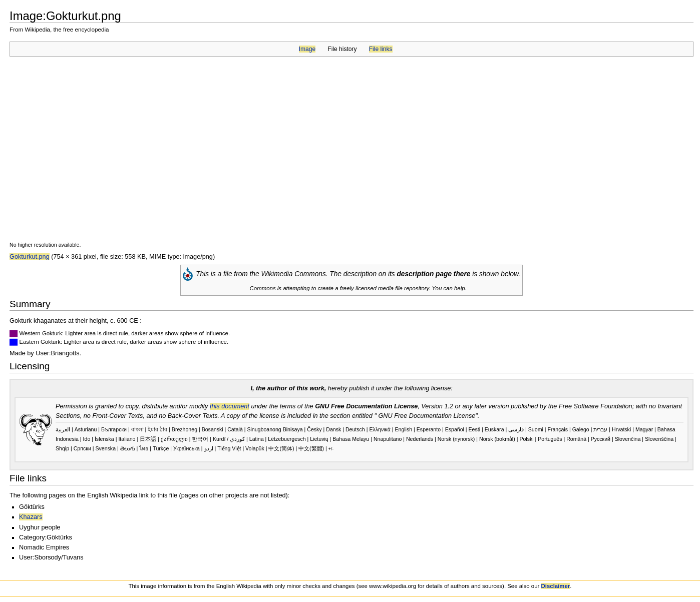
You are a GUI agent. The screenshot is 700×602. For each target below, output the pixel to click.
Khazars (31, 517)
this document (230, 406)
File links (381, 49)
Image (307, 49)
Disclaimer (556, 586)
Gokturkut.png (30, 257)
